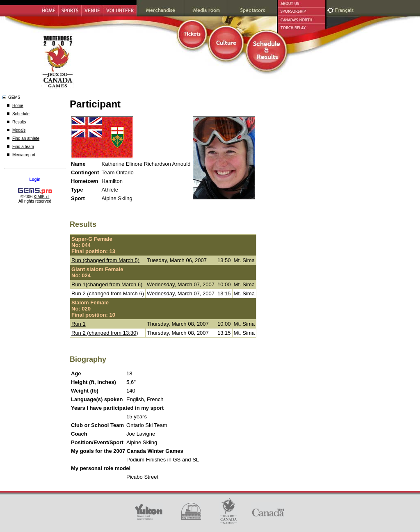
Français (345, 9)
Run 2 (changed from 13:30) (105, 333)
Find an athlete (26, 138)
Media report (24, 155)
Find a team (23, 147)
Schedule (21, 114)
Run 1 (79, 324)
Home (18, 106)
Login (35, 179)
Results (19, 122)
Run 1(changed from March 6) (107, 284)
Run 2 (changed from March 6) (108, 293)
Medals (19, 130)
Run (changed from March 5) (105, 260)
